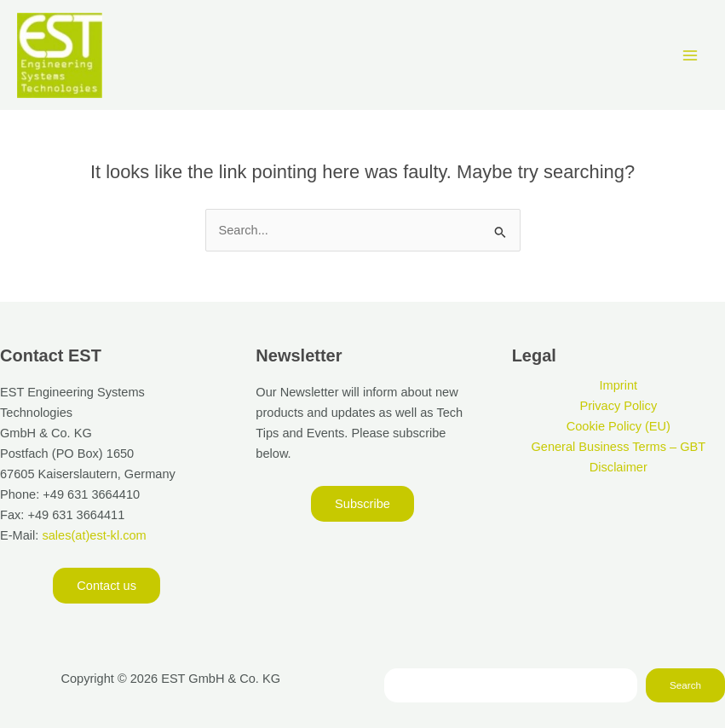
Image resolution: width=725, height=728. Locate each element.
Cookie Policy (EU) (619, 426)
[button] (106, 586)
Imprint (619, 385)
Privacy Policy (618, 406)
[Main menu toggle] (690, 55)
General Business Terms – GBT (618, 447)
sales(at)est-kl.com (92, 535)
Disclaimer (619, 467)
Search (685, 685)
